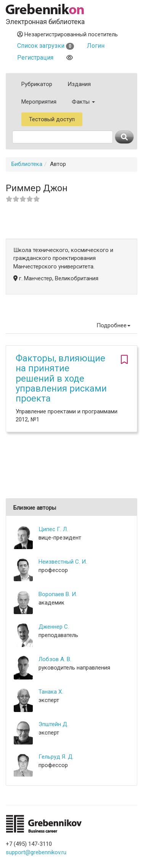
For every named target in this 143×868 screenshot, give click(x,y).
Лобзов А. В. (55, 659)
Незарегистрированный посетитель (67, 34)
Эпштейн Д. (53, 724)
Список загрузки (46, 46)
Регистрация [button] (35, 58)
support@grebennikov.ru (36, 852)
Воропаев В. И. (58, 594)
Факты (83, 102)
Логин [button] (96, 46)
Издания (79, 84)
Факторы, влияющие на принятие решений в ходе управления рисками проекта (61, 379)
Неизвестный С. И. (63, 562)
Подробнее (113, 325)
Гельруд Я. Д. (56, 757)
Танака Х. (51, 692)
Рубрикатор (37, 84)
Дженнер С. (54, 627)
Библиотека (27, 164)
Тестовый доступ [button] (52, 119)
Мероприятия (39, 102)
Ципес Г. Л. (53, 529)
